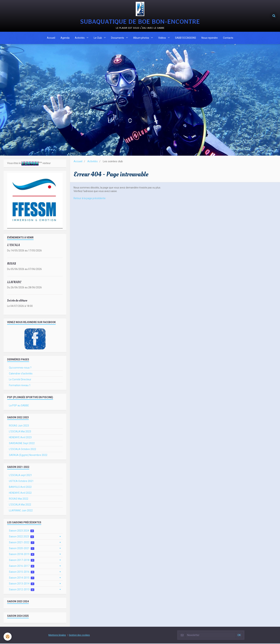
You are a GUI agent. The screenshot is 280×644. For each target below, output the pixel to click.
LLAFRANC (14, 283)
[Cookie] (8, 637)
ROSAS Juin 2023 (19, 426)
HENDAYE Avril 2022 (20, 493)
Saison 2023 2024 (21, 531)
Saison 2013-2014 (22, 584)
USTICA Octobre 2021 (21, 482)
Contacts (228, 38)
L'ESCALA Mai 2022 (20, 505)
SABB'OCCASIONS (186, 38)
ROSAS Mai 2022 (19, 499)
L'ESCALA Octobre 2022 (22, 450)
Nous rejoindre (210, 38)
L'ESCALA (13, 246)
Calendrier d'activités (21, 374)
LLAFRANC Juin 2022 (21, 511)
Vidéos (162, 38)
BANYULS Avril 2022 (20, 487)
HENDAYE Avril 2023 (20, 438)
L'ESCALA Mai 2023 (20, 432)
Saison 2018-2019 (22, 555)
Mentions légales (57, 636)
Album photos (141, 38)
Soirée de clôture (17, 301)
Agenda (65, 38)
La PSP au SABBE (19, 406)
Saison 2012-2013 (22, 590)
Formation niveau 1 (20, 386)
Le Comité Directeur (20, 380)
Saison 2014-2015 (22, 578)
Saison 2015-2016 (22, 572)
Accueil (51, 38)
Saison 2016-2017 (22, 567)
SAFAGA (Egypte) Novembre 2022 (28, 456)
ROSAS (12, 264)
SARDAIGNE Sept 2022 (22, 444)
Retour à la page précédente (90, 199)
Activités (80, 38)
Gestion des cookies (79, 636)
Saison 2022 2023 (21, 537)
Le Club (98, 38)
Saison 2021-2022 (22, 543)
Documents (118, 38)
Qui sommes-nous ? (20, 368)
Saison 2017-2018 (22, 561)
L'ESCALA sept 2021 (20, 476)
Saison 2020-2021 (22, 549)
